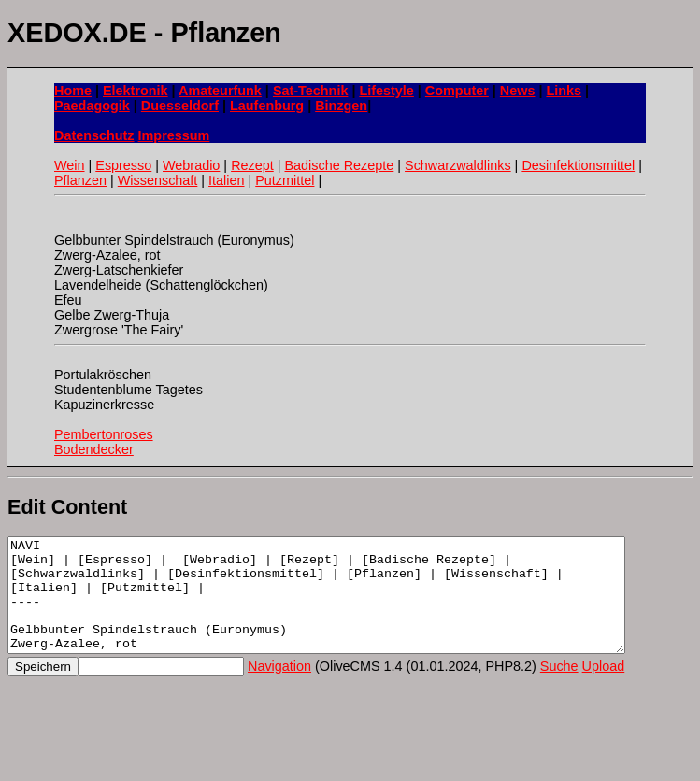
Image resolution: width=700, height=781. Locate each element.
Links (564, 91)
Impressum (174, 135)
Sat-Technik (311, 91)
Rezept (252, 165)
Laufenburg (267, 106)
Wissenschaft (158, 180)
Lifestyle (386, 91)
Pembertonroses (104, 434)
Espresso (123, 165)
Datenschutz (94, 135)
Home (73, 91)
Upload (604, 689)
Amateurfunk (220, 91)
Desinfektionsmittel (578, 165)
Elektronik (136, 91)
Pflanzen (80, 180)
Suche (559, 689)
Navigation (279, 689)
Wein (70, 165)
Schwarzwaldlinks (458, 165)
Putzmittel (285, 180)
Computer (457, 91)
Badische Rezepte (339, 165)
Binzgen (341, 106)
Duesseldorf (180, 106)
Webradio (191, 165)
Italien (226, 180)
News (518, 91)
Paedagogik (92, 106)
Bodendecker (94, 449)
